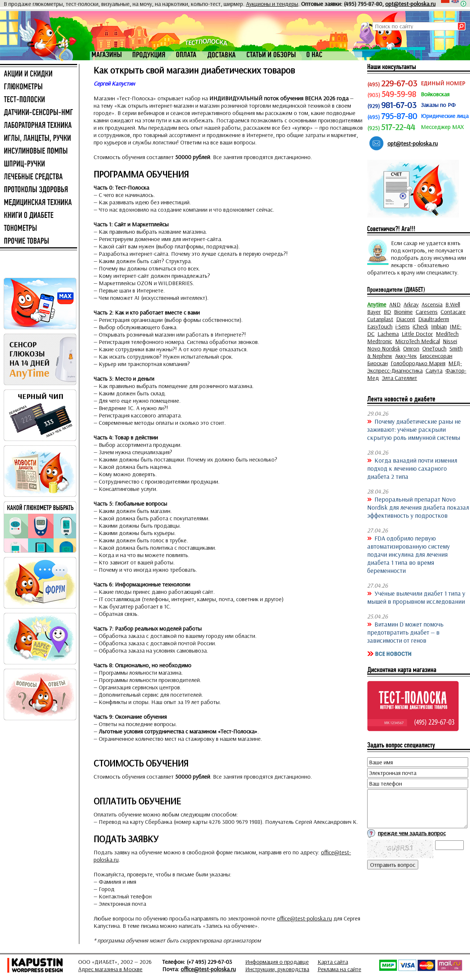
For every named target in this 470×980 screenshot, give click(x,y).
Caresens (427, 312)
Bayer (374, 312)
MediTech (447, 334)
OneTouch (434, 348)
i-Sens (403, 326)
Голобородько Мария (418, 363)
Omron (411, 348)
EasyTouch (380, 326)
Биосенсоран (436, 356)
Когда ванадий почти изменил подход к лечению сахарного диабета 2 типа (412, 468)
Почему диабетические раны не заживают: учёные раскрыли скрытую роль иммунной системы (414, 429)
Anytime (377, 304)
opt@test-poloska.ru (410, 4)
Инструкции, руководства (277, 969)
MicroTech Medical (417, 341)
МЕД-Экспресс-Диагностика (415, 367)
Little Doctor (417, 334)
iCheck (420, 326)
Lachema (388, 334)
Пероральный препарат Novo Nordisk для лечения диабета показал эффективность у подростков (418, 507)
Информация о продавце (277, 962)
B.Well (453, 304)
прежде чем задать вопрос (412, 833)
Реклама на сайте (339, 969)
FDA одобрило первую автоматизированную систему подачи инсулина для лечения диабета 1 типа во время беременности (408, 554)
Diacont (406, 319)
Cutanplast (380, 319)
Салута (434, 370)
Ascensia (432, 304)
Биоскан (377, 363)
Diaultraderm (434, 319)
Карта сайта (333, 962)
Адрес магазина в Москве (110, 969)
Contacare (453, 312)
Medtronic (380, 341)
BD (387, 312)
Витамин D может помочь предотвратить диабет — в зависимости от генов (405, 632)
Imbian (439, 326)
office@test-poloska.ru (304, 918)
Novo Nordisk (384, 348)
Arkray (411, 304)
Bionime (403, 312)
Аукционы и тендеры (272, 4)
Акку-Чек (406, 356)
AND (395, 304)
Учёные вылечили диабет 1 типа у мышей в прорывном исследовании (416, 597)
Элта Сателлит (399, 378)
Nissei (450, 341)
